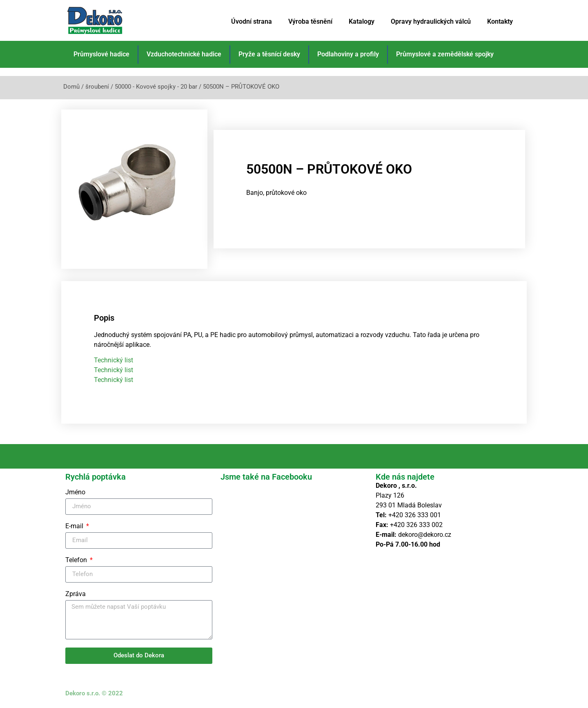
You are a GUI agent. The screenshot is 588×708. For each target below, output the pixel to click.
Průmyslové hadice (101, 54)
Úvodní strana (252, 21)
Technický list (114, 360)
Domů (71, 87)
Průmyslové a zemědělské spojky (445, 54)
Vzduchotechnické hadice (184, 54)
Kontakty (500, 21)
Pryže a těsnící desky (269, 54)
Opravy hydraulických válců (431, 21)
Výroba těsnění (310, 21)
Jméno (75, 492)
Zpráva (76, 594)
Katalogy (362, 21)
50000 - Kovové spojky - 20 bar (156, 87)
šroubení (97, 87)
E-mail (75, 526)
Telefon (77, 560)
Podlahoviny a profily (348, 54)
